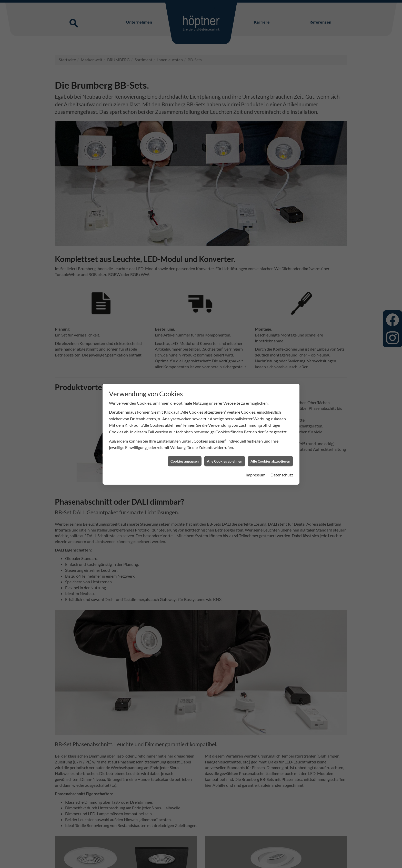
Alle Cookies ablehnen (225, 461)
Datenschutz (282, 475)
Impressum (255, 475)
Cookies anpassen (185, 461)
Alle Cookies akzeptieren (270, 461)
